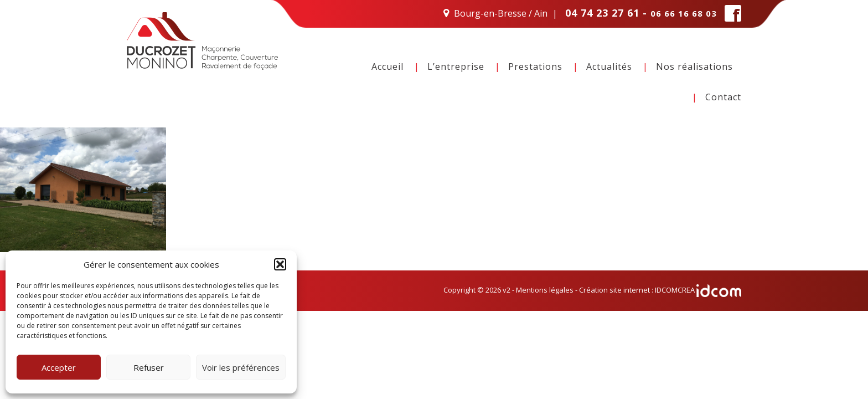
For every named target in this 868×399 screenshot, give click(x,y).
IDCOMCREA (698, 290)
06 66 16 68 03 (684, 13)
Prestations (535, 66)
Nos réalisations (694, 66)
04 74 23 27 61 (602, 13)
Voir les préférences (241, 367)
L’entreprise (456, 66)
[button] (280, 264)
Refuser (149, 367)
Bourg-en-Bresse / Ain (501, 13)
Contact (723, 97)
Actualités (609, 66)
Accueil (387, 66)
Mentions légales (545, 290)
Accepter (59, 367)
